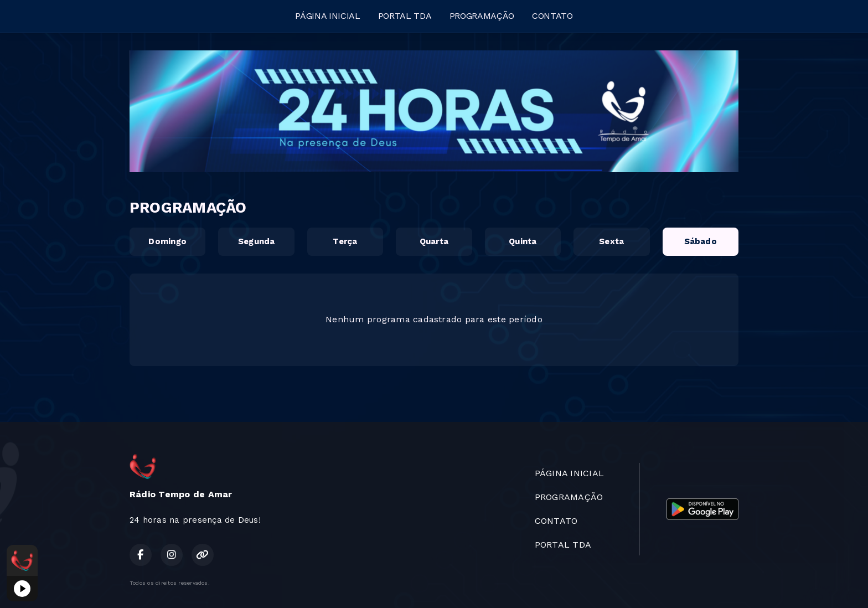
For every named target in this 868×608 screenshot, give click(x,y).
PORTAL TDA (405, 16)
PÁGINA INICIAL (328, 16)
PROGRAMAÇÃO (482, 16)
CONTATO (552, 16)
